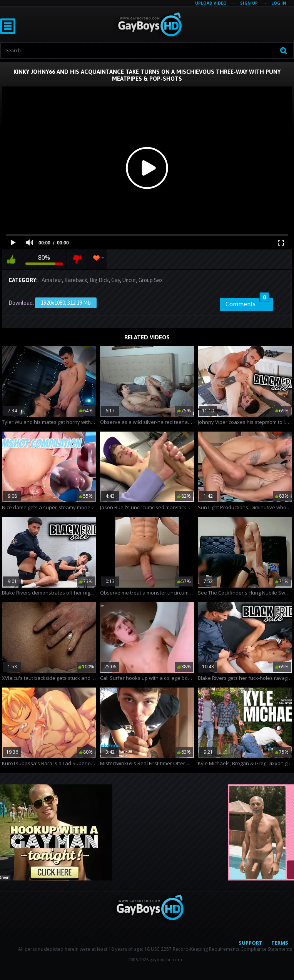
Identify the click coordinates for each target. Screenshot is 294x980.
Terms (280, 943)
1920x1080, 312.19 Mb (66, 303)
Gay (116, 280)
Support (251, 943)
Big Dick (99, 280)
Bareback (76, 280)
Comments (247, 303)
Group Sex (151, 280)
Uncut (129, 280)
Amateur (52, 280)
